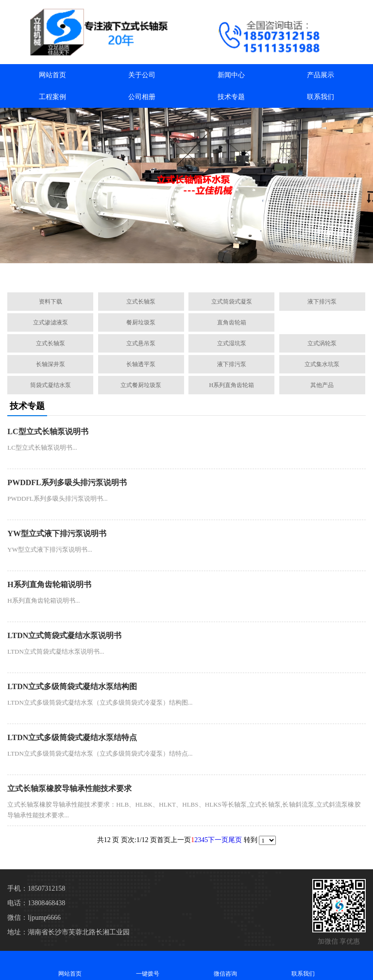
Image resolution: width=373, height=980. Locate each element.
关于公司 (142, 75)
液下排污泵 (322, 302)
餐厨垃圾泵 (141, 322)
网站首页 (52, 75)
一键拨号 (148, 965)
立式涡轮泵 (322, 343)
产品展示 (321, 75)
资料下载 (51, 302)
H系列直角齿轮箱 (232, 385)
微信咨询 (225, 965)
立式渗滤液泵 (51, 322)
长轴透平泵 (141, 364)
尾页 (235, 840)
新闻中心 (231, 75)
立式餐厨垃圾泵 (141, 385)
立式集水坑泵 (322, 364)
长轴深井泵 (51, 364)
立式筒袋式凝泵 (232, 302)
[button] (140, 274)
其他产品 (322, 385)
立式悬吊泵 (141, 343)
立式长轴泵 (141, 302)
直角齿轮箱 (232, 322)
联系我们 (321, 97)
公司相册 (142, 97)
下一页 (218, 840)
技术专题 (231, 97)
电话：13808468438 (36, 903)
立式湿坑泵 (232, 343)
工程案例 (52, 97)
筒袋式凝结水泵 (51, 385)
